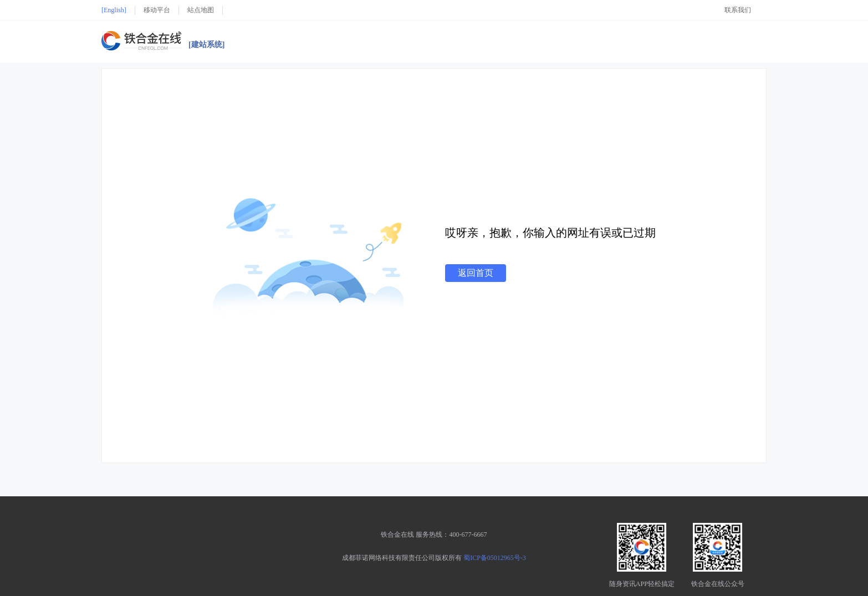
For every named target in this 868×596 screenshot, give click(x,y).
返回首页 (476, 273)
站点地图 (201, 10)
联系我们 (738, 10)
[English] (114, 10)
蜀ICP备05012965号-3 (495, 558)
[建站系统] (206, 45)
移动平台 (157, 10)
